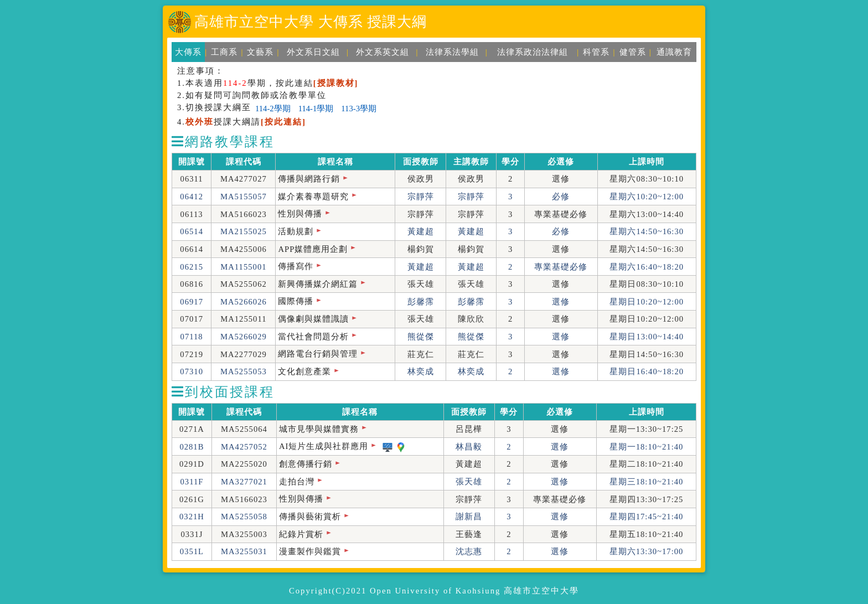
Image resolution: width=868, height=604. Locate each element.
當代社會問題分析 (313, 337)
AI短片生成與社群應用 (324, 446)
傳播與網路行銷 (309, 179)
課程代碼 (244, 162)
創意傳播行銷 (306, 464)
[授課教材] (336, 83)
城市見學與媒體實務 (319, 429)
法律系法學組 (452, 52)
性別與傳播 (300, 214)
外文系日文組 (313, 52)
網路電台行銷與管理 (318, 354)
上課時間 (647, 162)
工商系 (224, 52)
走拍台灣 (297, 482)
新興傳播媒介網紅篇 (318, 284)
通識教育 (674, 52)
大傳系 (188, 52)
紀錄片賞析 (301, 534)
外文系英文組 (383, 52)
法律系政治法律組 (533, 52)
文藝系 (260, 52)
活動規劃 (296, 231)
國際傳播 (296, 301)
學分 (510, 162)
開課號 (192, 162)
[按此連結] (283, 122)
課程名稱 (335, 162)
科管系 (596, 52)
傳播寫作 (296, 266)
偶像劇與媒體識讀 (313, 319)
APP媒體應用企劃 (313, 249)
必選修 (561, 162)
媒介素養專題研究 (313, 197)
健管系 (633, 52)
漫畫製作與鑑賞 (310, 551)
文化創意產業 (304, 371)
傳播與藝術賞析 (310, 517)
